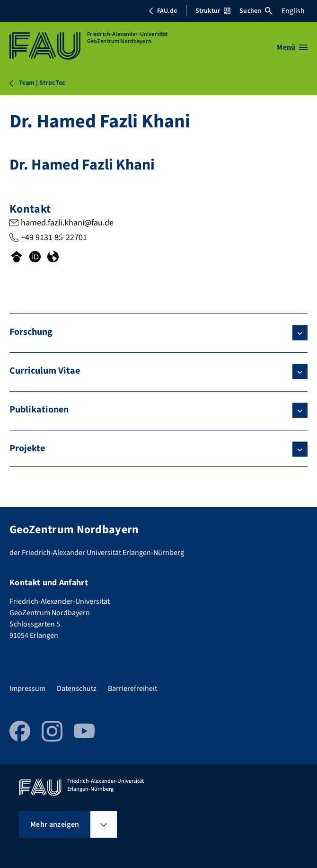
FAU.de (163, 11)
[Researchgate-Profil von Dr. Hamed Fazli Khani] (53, 258)
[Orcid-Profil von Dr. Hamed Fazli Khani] (35, 258)
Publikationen (39, 410)
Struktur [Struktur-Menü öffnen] (213, 11)
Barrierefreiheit (132, 689)
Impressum (27, 689)
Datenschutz (77, 689)
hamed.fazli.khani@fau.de (67, 223)
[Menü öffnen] (292, 47)
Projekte (27, 448)
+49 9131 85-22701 (54, 237)
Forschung (31, 332)
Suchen (256, 11)
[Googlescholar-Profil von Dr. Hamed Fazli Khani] (17, 258)
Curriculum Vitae (45, 371)
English (293, 11)
